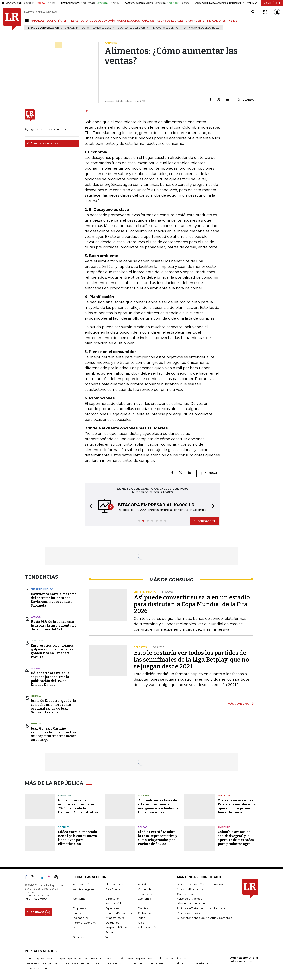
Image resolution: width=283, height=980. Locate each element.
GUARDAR (246, 100)
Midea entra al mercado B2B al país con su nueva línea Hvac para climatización (78, 838)
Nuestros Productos (190, 889)
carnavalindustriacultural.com (85, 963)
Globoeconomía (149, 913)
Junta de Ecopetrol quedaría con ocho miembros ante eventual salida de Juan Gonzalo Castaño (53, 706)
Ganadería (72, 28)
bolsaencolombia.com (171, 958)
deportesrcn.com (36, 968)
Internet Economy (85, 923)
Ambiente (224, 827)
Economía (144, 899)
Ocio (141, 923)
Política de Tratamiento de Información (202, 908)
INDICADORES (216, 21)
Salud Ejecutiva (148, 927)
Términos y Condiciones (192, 903)
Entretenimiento (42, 589)
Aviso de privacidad (190, 899)
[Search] (253, 12)
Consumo (79, 899)
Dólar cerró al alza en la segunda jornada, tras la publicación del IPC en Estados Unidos (50, 679)
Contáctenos (186, 894)
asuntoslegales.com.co (40, 958)
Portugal (37, 641)
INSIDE (232, 21)
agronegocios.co (70, 958)
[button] (90, 506)
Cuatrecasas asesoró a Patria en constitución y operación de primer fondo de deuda (237, 806)
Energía (36, 696)
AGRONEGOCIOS (128, 21)
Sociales (64, 827)
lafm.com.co (184, 963)
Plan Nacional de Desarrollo (201, 28)
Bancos (36, 617)
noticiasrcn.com (162, 963)
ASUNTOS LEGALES (170, 21)
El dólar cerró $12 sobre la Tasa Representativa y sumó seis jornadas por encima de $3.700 (158, 838)
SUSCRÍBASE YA (204, 521)
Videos (110, 937)
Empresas (79, 908)
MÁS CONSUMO (238, 704)
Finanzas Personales (118, 913)
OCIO (84, 21)
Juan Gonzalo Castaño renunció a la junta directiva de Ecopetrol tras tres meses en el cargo (54, 734)
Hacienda (144, 795)
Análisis (142, 884)
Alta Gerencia (114, 884)
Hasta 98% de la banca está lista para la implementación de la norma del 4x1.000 (55, 626)
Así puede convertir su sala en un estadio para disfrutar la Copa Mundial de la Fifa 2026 (192, 604)
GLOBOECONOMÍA (102, 21)
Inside (142, 918)
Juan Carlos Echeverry (133, 28)
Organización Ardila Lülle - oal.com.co (244, 959)
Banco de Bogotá (104, 28)
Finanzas (79, 913)
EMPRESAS (71, 21)
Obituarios (112, 923)
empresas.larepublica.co (101, 958)
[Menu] (27, 20)
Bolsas (36, 668)
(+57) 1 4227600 (36, 899)
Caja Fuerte (113, 889)
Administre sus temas (42, 143)
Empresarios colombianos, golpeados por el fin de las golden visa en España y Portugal (53, 651)
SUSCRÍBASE (272, 3)
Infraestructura (115, 918)
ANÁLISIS (148, 21)
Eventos (143, 908)
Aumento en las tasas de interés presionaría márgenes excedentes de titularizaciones (158, 806)
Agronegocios (82, 884)
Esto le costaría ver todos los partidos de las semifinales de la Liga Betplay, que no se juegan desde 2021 (191, 660)
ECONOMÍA (54, 21)
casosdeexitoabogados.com (44, 963)
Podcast (78, 927)
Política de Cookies (190, 913)
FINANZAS (37, 21)
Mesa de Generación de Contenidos (200, 884)
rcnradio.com (139, 963)
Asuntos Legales (84, 889)
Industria (224, 795)
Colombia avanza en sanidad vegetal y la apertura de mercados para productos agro (236, 838)
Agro (86, 28)
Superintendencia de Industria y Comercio (205, 918)
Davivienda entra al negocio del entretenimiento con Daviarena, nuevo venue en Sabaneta (54, 600)
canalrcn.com (117, 963)
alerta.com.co (205, 963)
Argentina (65, 795)
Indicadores (81, 918)
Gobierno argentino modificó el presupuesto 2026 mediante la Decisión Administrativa (78, 806)
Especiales (112, 908)
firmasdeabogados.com (137, 958)
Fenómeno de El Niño (165, 28)
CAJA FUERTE (195, 21)
